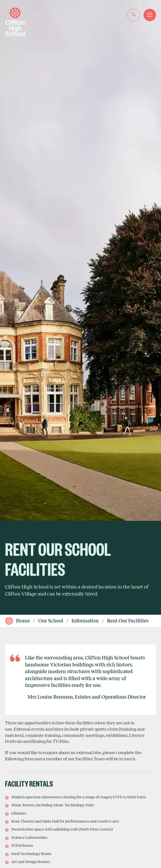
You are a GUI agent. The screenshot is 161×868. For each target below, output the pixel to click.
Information (85, 621)
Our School (51, 621)
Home (23, 621)
